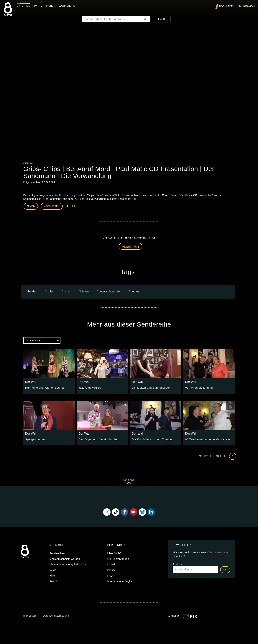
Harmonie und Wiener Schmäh (44, 386)
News (53, 569)
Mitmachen (49, 6)
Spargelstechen (35, 438)
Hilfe (52, 575)
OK (225, 569)
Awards (54, 580)
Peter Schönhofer (110, 290)
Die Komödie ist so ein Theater (150, 438)
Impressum (30, 615)
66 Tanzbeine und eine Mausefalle (206, 438)
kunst (67, 290)
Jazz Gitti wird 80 (89, 386)
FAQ (110, 575)
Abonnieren (52, 206)
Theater (32, 290)
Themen (162, 19)
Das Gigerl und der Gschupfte (96, 438)
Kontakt (112, 563)
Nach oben (129, 481)
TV (36, 6)
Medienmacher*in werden (65, 558)
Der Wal (29, 163)
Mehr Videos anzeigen (216, 455)
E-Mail (177, 562)
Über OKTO (114, 552)
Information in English (120, 580)
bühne (84, 290)
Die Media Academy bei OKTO (68, 563)
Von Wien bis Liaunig (198, 386)
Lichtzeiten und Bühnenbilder (149, 386)
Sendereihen (57, 552)
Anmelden (130, 246)
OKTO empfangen (118, 558)
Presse (112, 569)
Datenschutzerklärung (56, 615)
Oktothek (24, 6)
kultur (50, 290)
